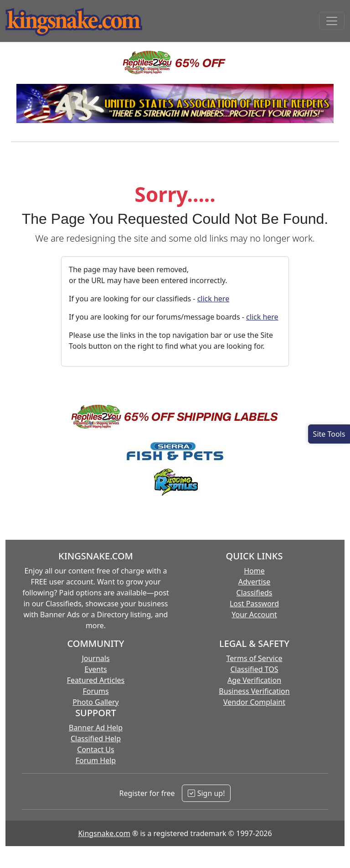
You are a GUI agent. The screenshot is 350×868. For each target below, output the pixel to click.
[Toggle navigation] (332, 21)
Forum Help (96, 760)
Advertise (254, 582)
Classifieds (255, 593)
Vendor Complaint (254, 702)
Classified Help (96, 739)
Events (95, 669)
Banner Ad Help (96, 728)
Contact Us (95, 749)
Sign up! (206, 793)
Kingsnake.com (104, 833)
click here (214, 299)
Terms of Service (255, 658)
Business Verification (254, 691)
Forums (95, 691)
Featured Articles (96, 680)
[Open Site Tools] (329, 434)
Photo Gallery (96, 702)
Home (254, 571)
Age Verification (254, 680)
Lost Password (254, 604)
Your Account (254, 615)
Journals (95, 658)
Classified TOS (254, 669)
